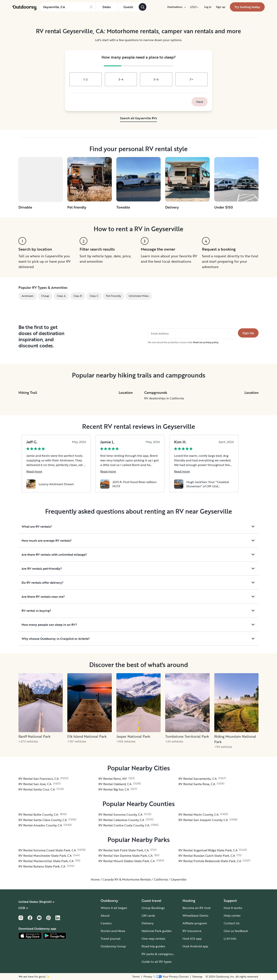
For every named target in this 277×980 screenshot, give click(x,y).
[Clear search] (91, 7)
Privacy (148, 977)
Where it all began (114, 908)
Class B (78, 296)
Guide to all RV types (157, 962)
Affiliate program (195, 923)
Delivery (148, 923)
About (105, 915)
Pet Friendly (113, 296)
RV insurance (192, 931)
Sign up (221, 7)
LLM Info (230, 939)
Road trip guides (153, 946)
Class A (61, 296)
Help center (232, 915)
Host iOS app (192, 939)
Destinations (176, 7)
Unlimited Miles (139, 296)
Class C (94, 296)
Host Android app (195, 946)
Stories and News (113, 931)
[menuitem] (176, 7)
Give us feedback (236, 931)
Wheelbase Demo (195, 915)
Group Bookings (153, 908)
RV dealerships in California (164, 398)
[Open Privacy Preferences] (172, 977)
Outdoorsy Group (113, 946)
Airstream (28, 296)
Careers (106, 923)
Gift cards (148, 915)
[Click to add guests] (128, 7)
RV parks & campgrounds (160, 954)
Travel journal (111, 939)
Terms (136, 977)
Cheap (45, 296)
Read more (34, 471)
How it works (233, 908)
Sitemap (197, 977)
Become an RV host (197, 908)
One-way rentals (153, 939)
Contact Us (232, 923)
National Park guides (157, 931)
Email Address (160, 334)
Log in (208, 7)
